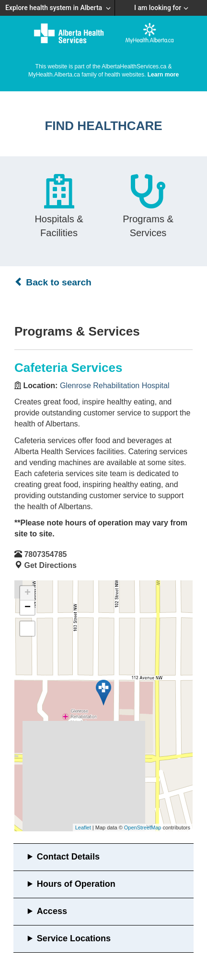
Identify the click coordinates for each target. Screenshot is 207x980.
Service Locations (74, 938)
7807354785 (45, 554)
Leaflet (83, 828)
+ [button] (28, 593)
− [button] (28, 608)
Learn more (163, 75)
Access (52, 911)
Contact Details (68, 857)
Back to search (53, 282)
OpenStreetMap (143, 828)
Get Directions (50, 565)
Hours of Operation (76, 884)
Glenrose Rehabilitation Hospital (115, 386)
